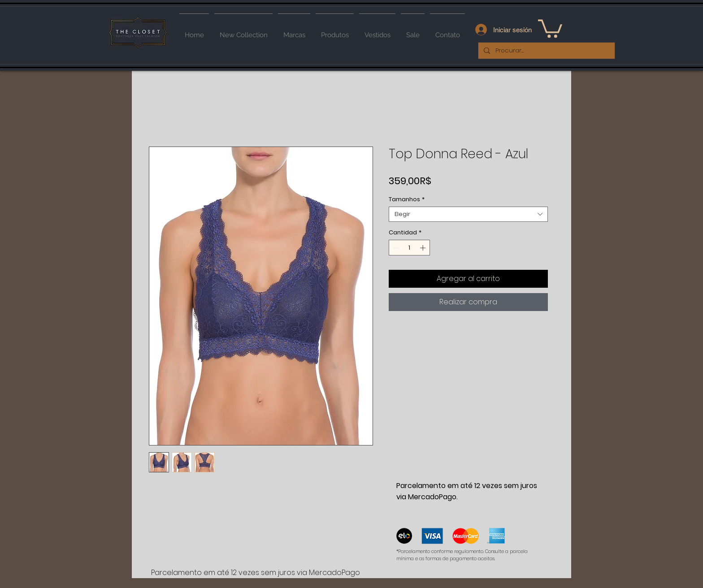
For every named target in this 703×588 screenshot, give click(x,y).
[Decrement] (395, 248)
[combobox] (468, 214)
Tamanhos (407, 199)
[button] (550, 28)
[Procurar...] (546, 51)
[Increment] (424, 248)
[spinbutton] (410, 248)
